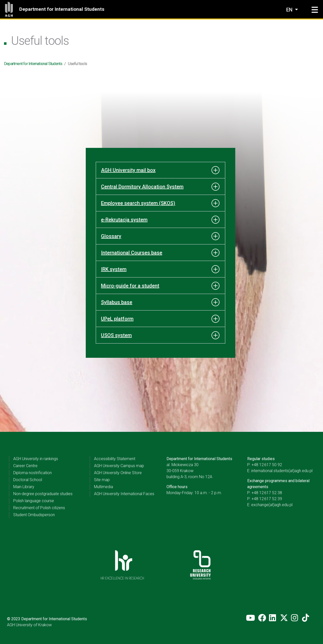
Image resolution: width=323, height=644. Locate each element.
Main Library (24, 487)
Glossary (111, 236)
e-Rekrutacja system (124, 220)
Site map (102, 480)
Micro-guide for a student (130, 286)
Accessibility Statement (115, 459)
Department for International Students (62, 9)
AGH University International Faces (124, 494)
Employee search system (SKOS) (138, 203)
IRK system (114, 269)
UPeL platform (117, 319)
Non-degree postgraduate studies (43, 494)
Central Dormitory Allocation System (142, 187)
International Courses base (132, 253)
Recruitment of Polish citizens (39, 508)
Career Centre (25, 466)
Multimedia (103, 487)
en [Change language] (290, 10)
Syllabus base (117, 302)
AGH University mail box (128, 170)
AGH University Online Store (118, 473)
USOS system (116, 335)
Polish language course (34, 501)
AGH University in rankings (36, 459)
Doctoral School (28, 480)
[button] (315, 10)
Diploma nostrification (32, 473)
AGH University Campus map (119, 466)
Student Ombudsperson (34, 515)
